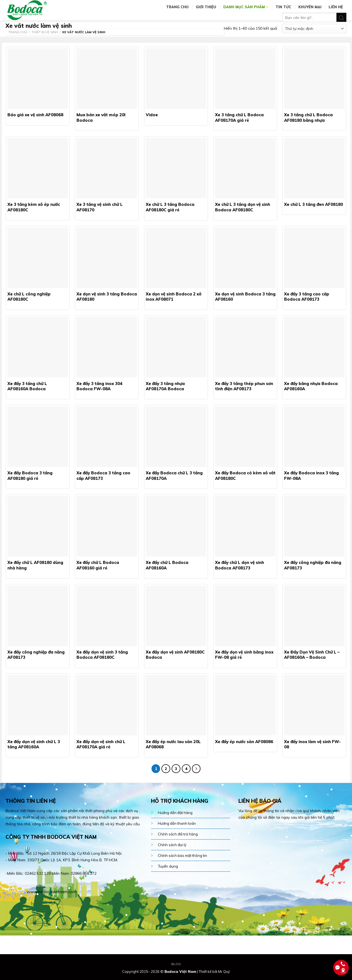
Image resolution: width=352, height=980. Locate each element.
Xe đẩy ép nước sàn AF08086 (244, 742)
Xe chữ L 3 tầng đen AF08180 (313, 204)
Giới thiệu (206, 7)
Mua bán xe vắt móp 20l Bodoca (101, 117)
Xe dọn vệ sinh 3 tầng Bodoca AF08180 (107, 297)
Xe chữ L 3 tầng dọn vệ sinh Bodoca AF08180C (243, 207)
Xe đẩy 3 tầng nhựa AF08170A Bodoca (165, 386)
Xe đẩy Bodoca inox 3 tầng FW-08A (311, 476)
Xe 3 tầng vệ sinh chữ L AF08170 (100, 207)
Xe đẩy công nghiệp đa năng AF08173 (313, 565)
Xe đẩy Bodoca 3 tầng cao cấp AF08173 (103, 476)
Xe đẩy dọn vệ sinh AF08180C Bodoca (175, 655)
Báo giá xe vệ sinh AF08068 (35, 115)
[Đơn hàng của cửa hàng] (314, 29)
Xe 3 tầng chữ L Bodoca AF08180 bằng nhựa (308, 117)
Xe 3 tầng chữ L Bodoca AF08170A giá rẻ (239, 117)
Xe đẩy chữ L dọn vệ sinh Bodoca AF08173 (240, 565)
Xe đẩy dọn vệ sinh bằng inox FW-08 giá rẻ (244, 655)
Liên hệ (336, 7)
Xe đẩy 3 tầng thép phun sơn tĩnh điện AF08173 (244, 386)
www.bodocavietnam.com (52, 892)
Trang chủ (177, 7)
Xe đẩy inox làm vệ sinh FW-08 (312, 744)
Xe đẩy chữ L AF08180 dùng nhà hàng (35, 565)
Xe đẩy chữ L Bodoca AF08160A (167, 565)
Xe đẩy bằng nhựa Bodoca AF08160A (311, 386)
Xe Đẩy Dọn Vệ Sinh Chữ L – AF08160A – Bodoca (312, 655)
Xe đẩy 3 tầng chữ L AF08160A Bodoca (27, 386)
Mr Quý (224, 971)
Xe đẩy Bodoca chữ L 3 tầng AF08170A (174, 476)
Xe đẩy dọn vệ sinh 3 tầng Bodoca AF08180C (102, 655)
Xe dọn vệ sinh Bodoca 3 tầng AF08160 (245, 297)
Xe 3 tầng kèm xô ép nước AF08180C (34, 207)
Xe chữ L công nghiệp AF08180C (29, 297)
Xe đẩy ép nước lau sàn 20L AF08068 (173, 744)
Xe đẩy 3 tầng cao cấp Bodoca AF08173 (307, 297)
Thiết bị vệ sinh (45, 32)
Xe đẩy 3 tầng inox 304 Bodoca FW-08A (99, 386)
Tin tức (283, 7)
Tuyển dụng (168, 866)
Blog (176, 964)
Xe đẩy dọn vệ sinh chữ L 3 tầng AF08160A (34, 744)
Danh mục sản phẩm (246, 7)
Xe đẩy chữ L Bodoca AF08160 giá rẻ (98, 565)
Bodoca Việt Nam (180, 971)
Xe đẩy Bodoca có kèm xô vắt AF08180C (245, 476)
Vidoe (152, 115)
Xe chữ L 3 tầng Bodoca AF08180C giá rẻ (170, 207)
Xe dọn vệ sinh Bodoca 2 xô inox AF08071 (174, 297)
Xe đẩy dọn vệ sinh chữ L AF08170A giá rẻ (101, 744)
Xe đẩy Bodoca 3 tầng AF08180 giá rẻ (30, 476)
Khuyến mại (310, 7)
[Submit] (341, 17)
